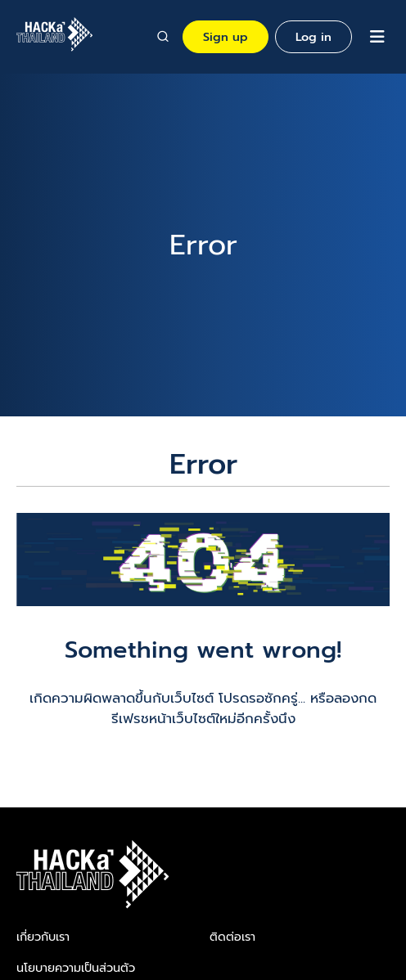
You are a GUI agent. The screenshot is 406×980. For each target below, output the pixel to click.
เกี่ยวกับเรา (43, 937)
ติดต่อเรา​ (232, 937)
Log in (314, 37)
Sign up (226, 37)
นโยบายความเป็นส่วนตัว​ (76, 968)
